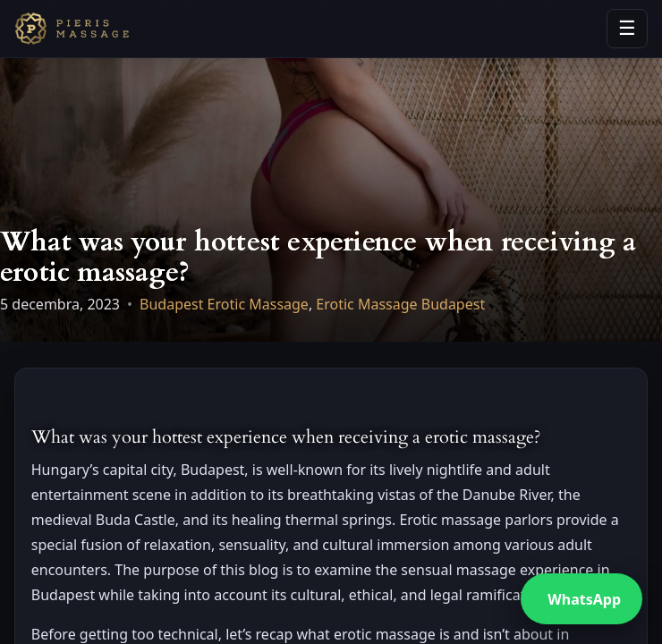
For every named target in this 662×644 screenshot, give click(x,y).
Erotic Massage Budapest (400, 304)
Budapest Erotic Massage (224, 304)
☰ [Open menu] (627, 28)
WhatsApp (584, 599)
